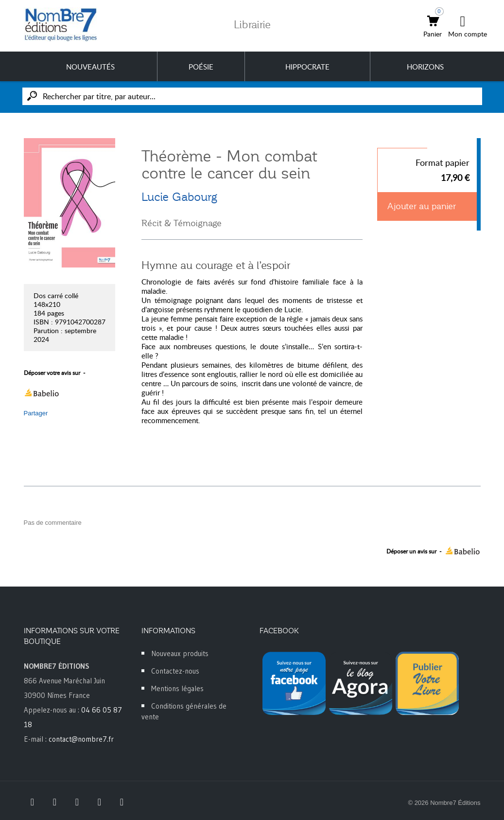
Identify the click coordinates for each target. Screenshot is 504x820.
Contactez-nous (175, 671)
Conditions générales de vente (184, 711)
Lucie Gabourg (179, 197)
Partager (36, 413)
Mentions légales (177, 688)
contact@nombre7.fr (81, 739)
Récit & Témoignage (182, 223)
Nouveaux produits (180, 653)
